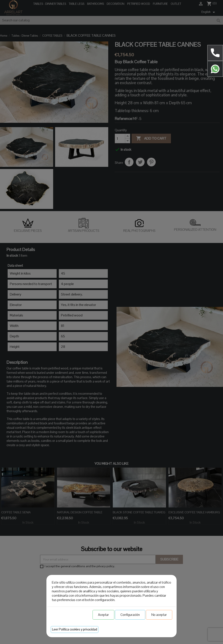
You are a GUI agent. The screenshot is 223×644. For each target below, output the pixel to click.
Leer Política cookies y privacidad (75, 629)
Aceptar (103, 615)
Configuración (130, 615)
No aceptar (159, 615)
